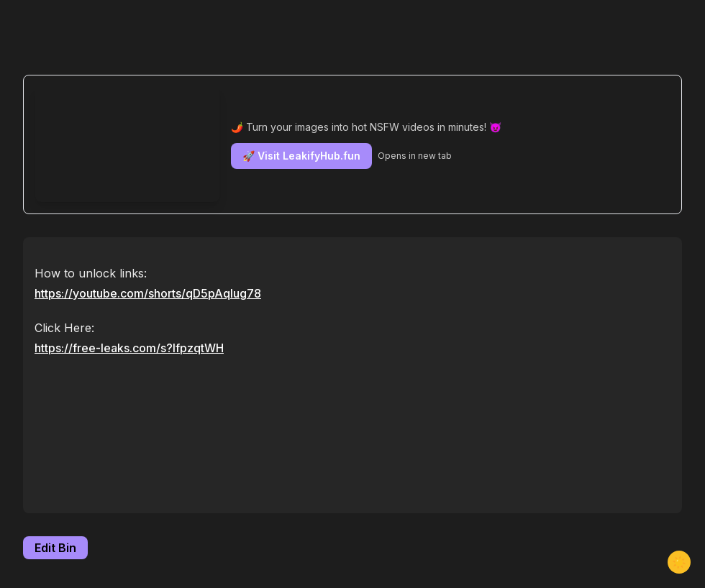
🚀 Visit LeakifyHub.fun (301, 156)
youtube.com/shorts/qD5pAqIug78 (167, 293)
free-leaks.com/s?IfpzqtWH (148, 348)
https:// (148, 293)
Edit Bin (55, 548)
